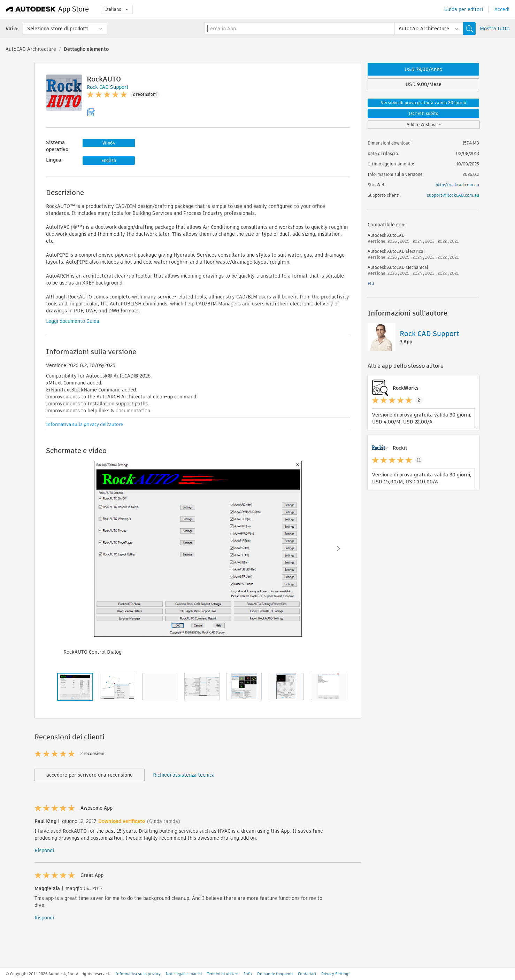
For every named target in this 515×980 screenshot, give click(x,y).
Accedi (502, 9)
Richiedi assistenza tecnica (184, 775)
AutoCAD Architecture (31, 49)
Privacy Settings (336, 974)
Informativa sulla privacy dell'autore (84, 424)
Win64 (109, 143)
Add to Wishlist (424, 125)
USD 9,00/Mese (424, 84)
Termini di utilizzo (223, 974)
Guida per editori (464, 9)
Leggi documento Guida (73, 321)
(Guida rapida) (164, 821)
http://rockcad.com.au (457, 185)
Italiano (117, 9)
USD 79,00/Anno (423, 69)
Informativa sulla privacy (138, 974)
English (109, 160)
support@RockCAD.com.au (453, 195)
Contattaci (307, 974)
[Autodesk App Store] (48, 9)
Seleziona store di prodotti (58, 29)
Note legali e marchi (184, 974)
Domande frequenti (275, 974)
